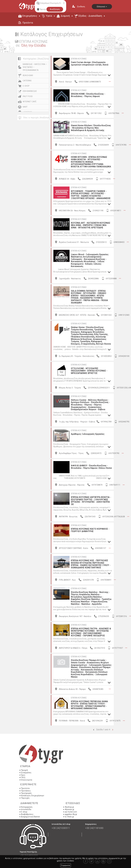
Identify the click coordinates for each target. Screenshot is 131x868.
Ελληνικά (102, 7)
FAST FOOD (28, 96)
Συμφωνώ (66, 865)
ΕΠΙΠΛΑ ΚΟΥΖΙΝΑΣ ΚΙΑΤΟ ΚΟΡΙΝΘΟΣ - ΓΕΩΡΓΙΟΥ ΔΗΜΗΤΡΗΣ (90, 530)
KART (25, 107)
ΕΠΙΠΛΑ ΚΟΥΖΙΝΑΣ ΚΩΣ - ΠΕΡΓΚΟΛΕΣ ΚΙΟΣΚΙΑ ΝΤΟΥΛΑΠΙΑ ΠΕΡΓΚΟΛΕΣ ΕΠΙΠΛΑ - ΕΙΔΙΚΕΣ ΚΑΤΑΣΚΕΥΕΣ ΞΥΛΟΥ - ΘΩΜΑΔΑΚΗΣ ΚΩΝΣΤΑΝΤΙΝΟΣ (91, 564)
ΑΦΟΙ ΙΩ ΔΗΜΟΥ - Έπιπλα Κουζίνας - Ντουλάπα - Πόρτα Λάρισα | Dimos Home (91, 467)
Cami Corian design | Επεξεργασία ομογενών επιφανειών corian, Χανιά (90, 63)
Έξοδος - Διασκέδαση (90, 16)
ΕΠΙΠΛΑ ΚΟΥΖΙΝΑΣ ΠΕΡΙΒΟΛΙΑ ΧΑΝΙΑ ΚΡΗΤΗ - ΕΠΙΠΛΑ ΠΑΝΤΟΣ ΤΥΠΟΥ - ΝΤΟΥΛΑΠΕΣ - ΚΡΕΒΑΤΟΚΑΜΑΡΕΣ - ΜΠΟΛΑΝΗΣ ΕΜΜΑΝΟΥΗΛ (89, 705)
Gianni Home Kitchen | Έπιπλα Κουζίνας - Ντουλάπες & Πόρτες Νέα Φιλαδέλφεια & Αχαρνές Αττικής (91, 128)
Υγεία (49, 16)
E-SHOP (26, 86)
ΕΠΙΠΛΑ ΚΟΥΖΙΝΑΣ (79, 59)
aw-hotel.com (71, 812)
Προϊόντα (28, 23)
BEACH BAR (28, 75)
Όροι (23, 775)
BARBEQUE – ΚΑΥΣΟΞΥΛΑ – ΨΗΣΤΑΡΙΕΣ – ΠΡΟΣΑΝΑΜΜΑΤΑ (35, 67)
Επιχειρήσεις (30, 16)
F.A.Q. (23, 777)
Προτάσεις (26, 791)
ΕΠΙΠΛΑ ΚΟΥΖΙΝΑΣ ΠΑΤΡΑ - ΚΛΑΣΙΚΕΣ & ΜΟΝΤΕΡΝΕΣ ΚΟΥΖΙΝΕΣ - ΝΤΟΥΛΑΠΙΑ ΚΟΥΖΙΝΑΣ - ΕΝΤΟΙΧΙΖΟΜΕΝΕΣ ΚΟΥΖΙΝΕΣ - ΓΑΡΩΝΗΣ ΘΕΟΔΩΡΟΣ (91, 632)
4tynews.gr (69, 809)
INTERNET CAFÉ (30, 102)
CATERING (27, 81)
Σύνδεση (81, 7)
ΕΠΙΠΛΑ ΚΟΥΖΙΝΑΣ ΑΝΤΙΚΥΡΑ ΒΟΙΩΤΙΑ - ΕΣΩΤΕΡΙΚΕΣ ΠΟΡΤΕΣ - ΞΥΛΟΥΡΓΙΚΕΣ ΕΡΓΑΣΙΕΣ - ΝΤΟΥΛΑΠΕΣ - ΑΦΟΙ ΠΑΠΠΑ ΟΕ (91, 501)
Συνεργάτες (26, 772)
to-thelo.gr (69, 817)
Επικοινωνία (26, 780)
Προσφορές (26, 793)
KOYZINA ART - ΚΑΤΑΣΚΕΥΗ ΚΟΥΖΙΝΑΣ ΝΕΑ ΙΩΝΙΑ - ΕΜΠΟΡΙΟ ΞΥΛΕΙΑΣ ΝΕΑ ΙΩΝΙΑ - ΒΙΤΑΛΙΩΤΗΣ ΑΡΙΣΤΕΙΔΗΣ (91, 225)
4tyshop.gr (69, 807)
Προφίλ (24, 770)
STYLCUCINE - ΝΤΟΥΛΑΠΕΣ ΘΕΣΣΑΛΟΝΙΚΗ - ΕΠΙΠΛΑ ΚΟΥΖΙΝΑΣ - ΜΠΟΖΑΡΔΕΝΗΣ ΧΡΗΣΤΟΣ (89, 371)
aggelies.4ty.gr (71, 814)
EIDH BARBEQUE (30, 91)
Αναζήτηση (55, 9)
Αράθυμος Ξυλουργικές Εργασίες (88, 434)
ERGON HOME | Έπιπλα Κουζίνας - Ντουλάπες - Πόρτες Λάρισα (88, 95)
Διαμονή (65, 16)
